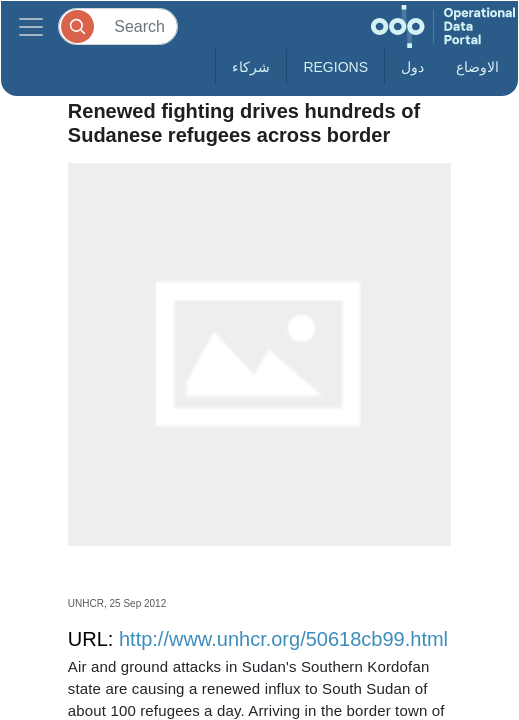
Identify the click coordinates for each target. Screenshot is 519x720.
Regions (335, 67)
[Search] (118, 26)
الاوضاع (477, 67)
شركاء (251, 67)
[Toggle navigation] (31, 26)
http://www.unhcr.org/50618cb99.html (283, 639)
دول (412, 67)
